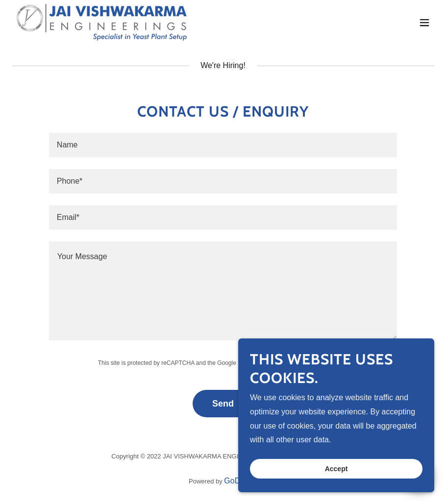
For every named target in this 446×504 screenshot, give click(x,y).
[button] (424, 23)
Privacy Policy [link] (256, 363)
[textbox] (223, 145)
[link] (101, 22)
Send (223, 404)
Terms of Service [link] (309, 363)
